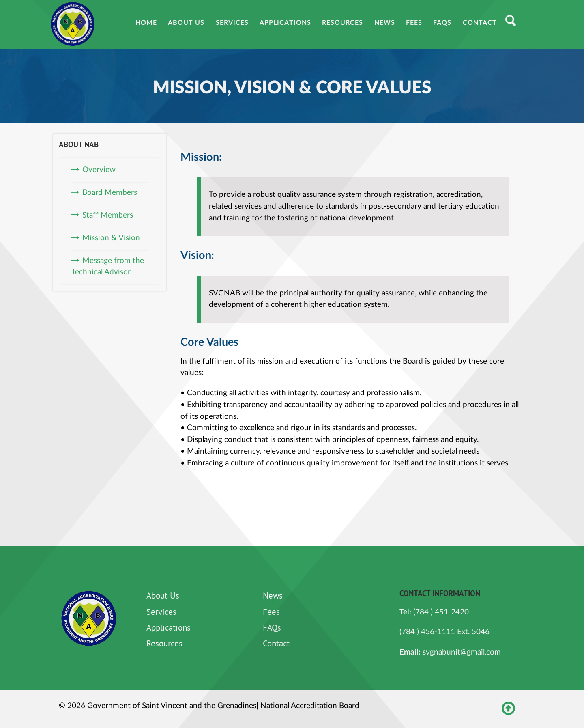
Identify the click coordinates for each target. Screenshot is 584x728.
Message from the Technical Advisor (108, 267)
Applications (169, 629)
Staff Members (108, 215)
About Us (163, 597)
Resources (164, 644)
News (273, 597)
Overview (99, 170)
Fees (271, 613)
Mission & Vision (111, 238)
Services (161, 613)
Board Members (110, 193)
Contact (276, 644)
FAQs (272, 629)
